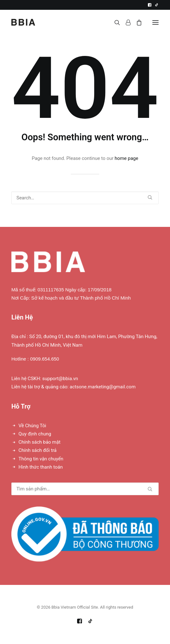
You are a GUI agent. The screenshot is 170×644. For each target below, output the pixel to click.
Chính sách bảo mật (40, 442)
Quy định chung (35, 434)
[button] (150, 5)
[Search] (114, 22)
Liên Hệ (22, 317)
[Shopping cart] (136, 22)
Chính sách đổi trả (38, 450)
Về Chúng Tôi (33, 426)
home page (127, 158)
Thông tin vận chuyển (41, 459)
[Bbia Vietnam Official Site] (23, 22)
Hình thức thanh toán (41, 467)
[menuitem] (150, 5)
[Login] (125, 22)
